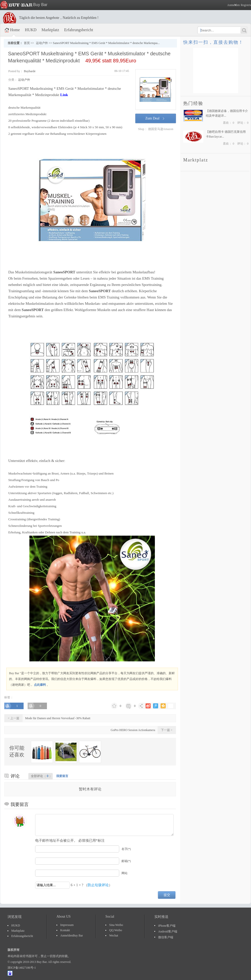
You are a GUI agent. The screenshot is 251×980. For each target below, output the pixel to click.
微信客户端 (166, 937)
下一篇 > (167, 730)
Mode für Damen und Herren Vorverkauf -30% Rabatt (58, 718)
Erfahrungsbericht (79, 30)
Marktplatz (50, 30)
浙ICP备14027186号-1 (22, 968)
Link (64, 95)
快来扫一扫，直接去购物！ (213, 42)
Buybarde (29, 71)
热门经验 (193, 103)
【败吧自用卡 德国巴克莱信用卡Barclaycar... (226, 134)
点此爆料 (40, 685)
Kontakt (65, 930)
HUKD (31, 30)
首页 (27, 43)
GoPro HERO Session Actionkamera (133, 730)
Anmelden (232, 5)
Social (110, 917)
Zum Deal (152, 118)
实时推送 (161, 917)
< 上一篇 (14, 718)
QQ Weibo (116, 930)
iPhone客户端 (167, 926)
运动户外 (42, 43)
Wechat (114, 935)
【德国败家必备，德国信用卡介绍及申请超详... (227, 113)
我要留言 (62, 776)
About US (64, 917)
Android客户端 (168, 931)
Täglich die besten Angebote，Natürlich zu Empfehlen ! (59, 18)
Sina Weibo (116, 925)
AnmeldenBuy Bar (72, 935)
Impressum (67, 925)
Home (15, 30)
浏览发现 (15, 917)
